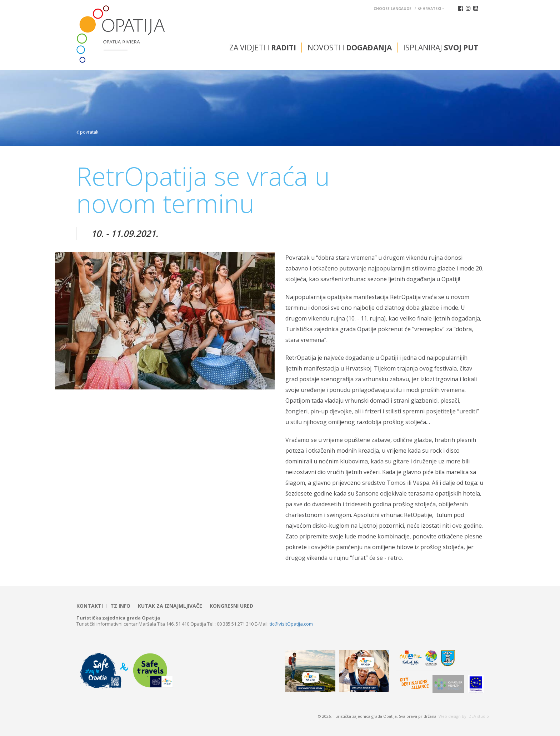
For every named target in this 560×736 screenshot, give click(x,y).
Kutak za (170, 606)
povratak (87, 132)
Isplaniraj (441, 48)
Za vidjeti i (263, 48)
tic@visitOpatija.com (291, 624)
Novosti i (350, 48)
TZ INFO (120, 606)
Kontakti (90, 606)
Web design (450, 716)
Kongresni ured (231, 606)
